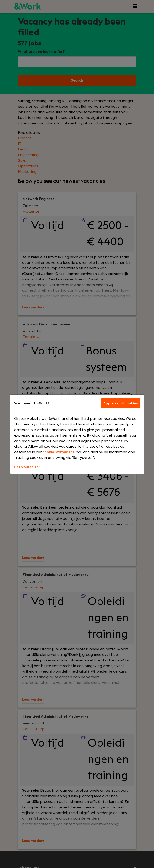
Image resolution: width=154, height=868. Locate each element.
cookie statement (58, 452)
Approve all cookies (121, 403)
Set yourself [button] (27, 467)
